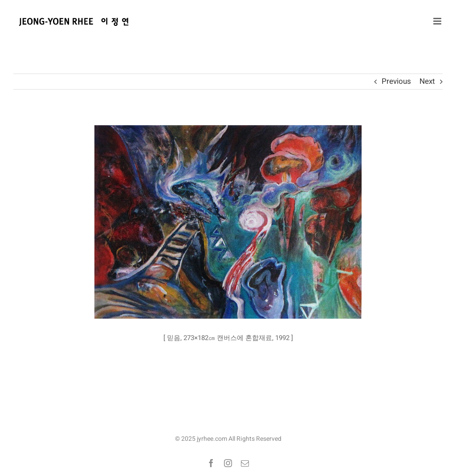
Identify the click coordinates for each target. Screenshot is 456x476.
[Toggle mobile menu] (438, 21)
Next (427, 81)
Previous (396, 81)
